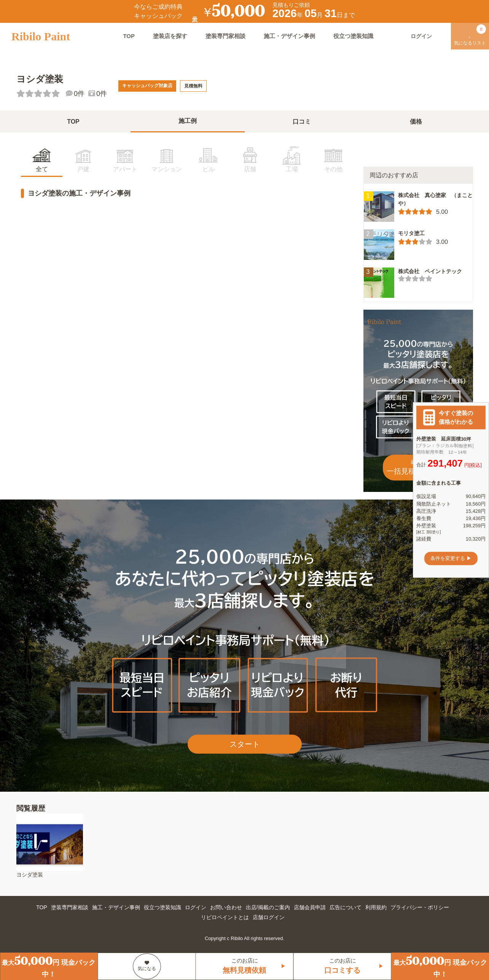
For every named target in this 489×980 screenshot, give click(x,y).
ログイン (196, 907)
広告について (346, 907)
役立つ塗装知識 (353, 36)
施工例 (188, 121)
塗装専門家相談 (225, 36)
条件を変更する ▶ (451, 558)
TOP (129, 36)
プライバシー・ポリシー (420, 907)
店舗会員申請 (310, 907)
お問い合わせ (226, 907)
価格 (416, 122)
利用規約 (376, 907)
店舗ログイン (269, 917)
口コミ (302, 122)
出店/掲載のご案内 (268, 907)
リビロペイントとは (225, 917)
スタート (245, 744)
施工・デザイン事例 (289, 36)
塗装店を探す (170, 36)
